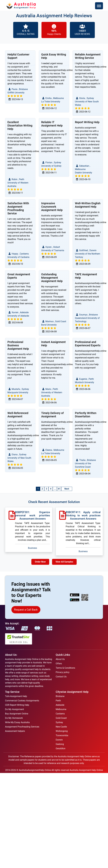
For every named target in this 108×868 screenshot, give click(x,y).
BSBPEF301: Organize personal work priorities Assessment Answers (32, 515)
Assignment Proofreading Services (22, 727)
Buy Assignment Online (17, 714)
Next (67, 489)
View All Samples (64, 562)
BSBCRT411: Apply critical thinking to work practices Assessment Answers (83, 515)
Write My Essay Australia (17, 722)
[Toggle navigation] (99, 6)
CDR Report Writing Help (17, 705)
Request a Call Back (26, 610)
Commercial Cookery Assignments (22, 701)
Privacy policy (63, 672)
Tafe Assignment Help (16, 696)
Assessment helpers (15, 731)
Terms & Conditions (65, 668)
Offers (59, 664)
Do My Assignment (14, 709)
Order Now (40, 562)
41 (59, 489)
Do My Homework (14, 718)
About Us (60, 659)
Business (32, 548)
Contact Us (61, 677)
